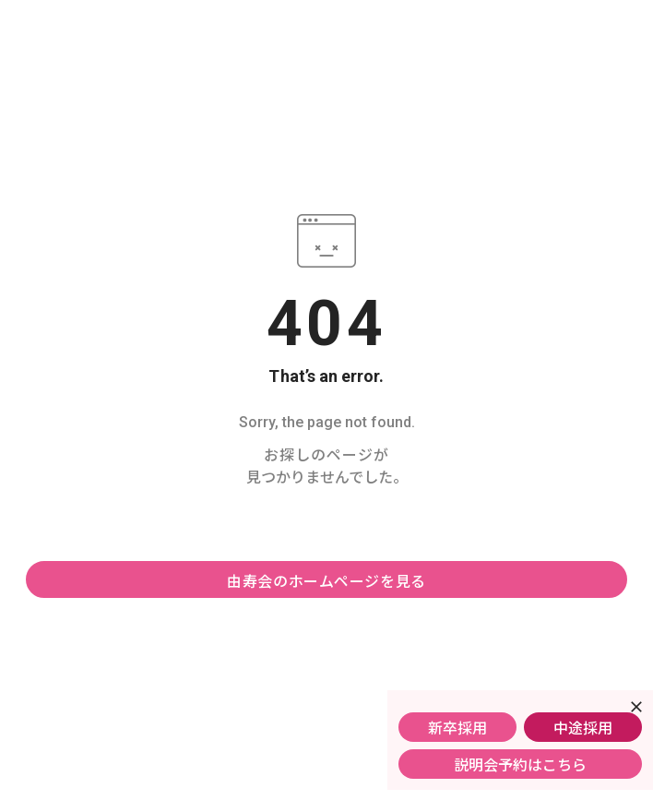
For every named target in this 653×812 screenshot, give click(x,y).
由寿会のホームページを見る (326, 580)
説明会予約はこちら (520, 764)
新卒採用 (457, 727)
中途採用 (583, 727)
